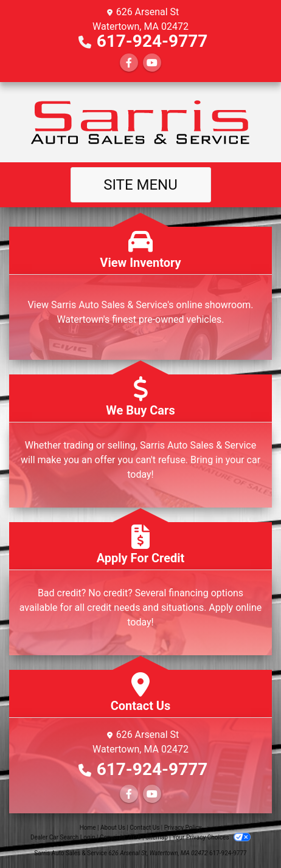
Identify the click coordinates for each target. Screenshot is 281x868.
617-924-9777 (152, 41)
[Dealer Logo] (140, 122)
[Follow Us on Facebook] (129, 63)
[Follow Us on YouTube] (152, 63)
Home (88, 828)
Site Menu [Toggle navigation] (140, 185)
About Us (113, 828)
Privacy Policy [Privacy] (183, 828)
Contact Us (144, 828)
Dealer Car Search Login (63, 837)
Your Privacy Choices (211, 837)
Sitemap (157, 837)
